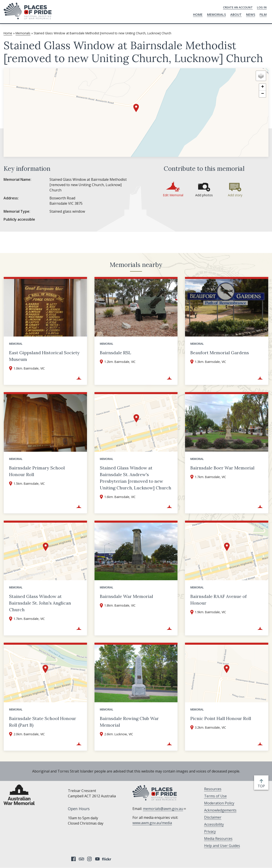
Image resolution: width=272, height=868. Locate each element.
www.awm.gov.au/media (152, 823)
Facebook (73, 859)
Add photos (204, 195)
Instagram (89, 859)
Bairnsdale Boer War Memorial (222, 468)
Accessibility (214, 824)
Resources (213, 789)
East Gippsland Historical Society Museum (44, 356)
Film (263, 15)
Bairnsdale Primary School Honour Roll (37, 471)
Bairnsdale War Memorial (126, 596)
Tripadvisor (81, 859)
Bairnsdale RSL (115, 353)
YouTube (97, 859)
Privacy (210, 831)
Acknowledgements (220, 810)
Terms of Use (215, 796)
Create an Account (238, 7)
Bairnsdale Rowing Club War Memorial (129, 722)
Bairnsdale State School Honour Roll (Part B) (43, 722)
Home (198, 15)
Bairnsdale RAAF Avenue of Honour (219, 600)
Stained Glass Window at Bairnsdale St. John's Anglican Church (40, 603)
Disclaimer (213, 817)
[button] (136, 108)
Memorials (216, 15)
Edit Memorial (173, 195)
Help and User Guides (222, 846)
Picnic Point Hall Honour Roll (221, 718)
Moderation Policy (219, 803)
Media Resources (218, 839)
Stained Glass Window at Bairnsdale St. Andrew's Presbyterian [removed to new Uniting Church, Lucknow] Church (136, 478)
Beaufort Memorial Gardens (220, 353)
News (251, 15)
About (236, 15)
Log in (262, 7)
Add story (235, 195)
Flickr (107, 859)
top (262, 786)
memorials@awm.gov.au (165, 809)
